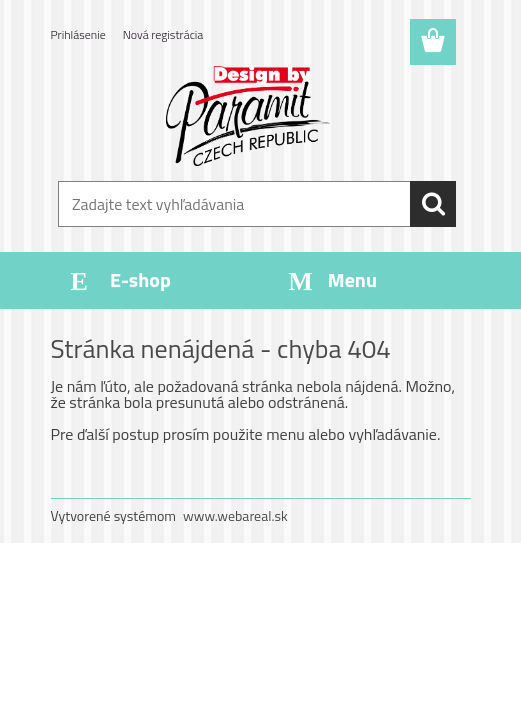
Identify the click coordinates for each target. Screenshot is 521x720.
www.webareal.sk (235, 515)
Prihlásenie (78, 34)
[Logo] (248, 116)
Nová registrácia (163, 34)
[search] (433, 204)
